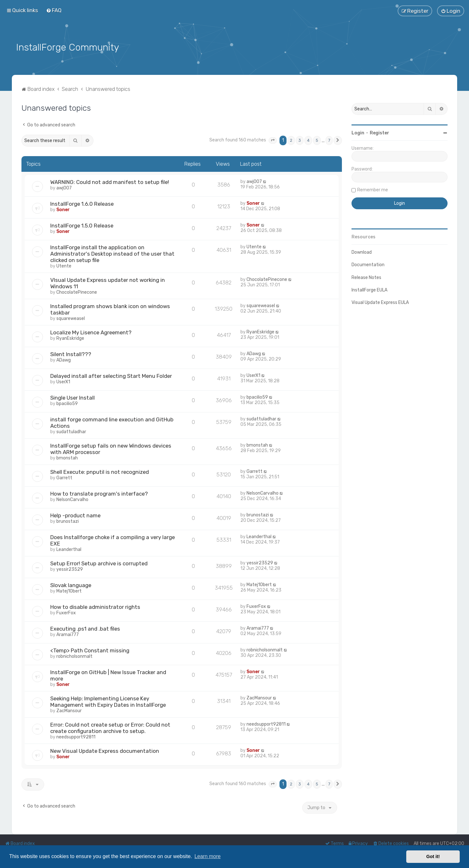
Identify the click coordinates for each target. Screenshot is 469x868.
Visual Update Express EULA (380, 302)
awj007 (64, 187)
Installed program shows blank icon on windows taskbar (110, 309)
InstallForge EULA (369, 289)
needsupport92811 (76, 736)
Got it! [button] (433, 856)
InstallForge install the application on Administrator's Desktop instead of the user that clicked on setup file (112, 253)
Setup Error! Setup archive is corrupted (99, 563)
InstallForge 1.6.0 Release (82, 203)
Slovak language (71, 585)
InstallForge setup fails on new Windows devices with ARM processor (111, 448)
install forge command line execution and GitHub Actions (112, 422)
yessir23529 (70, 569)
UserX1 (63, 381)
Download (362, 252)
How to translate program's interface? (99, 493)
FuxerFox (66, 612)
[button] (273, 140)
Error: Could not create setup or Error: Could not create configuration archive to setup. (110, 727)
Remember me (373, 189)
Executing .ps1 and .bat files (85, 628)
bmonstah (67, 457)
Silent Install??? (71, 354)
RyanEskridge (70, 338)
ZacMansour (69, 710)
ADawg (64, 359)
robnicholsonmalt (74, 656)
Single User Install (73, 397)
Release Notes (366, 277)
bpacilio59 (67, 403)
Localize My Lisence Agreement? (91, 332)
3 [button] (300, 140)
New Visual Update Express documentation (105, 750)
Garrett (64, 477)
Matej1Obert (69, 590)
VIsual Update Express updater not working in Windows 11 (108, 283)
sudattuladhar (71, 431)
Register (380, 132)
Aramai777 (68, 634)
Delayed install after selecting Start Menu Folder (111, 375)
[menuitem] (54, 10)
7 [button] (329, 140)
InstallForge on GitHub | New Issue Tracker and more (108, 675)
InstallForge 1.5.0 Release (82, 225)
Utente (64, 265)
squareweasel (71, 318)
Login (358, 132)
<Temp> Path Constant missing (90, 650)
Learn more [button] (207, 856)
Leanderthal (69, 549)
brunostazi (68, 521)
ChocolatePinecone (77, 292)
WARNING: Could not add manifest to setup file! (110, 181)
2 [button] (291, 140)
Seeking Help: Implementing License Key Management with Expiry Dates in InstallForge (108, 701)
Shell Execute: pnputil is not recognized (100, 471)
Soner (63, 209)
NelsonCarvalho (72, 499)
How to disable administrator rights (95, 606)
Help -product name (75, 515)
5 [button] (317, 140)
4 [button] (308, 140)
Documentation (368, 264)
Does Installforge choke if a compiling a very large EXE (113, 540)
